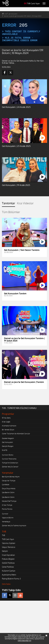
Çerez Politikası (8, 567)
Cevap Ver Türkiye (9, 481)
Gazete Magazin (8, 438)
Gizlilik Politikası (8, 563)
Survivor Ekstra (8, 455)
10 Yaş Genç (6, 418)
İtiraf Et (5, 450)
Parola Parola (7, 509)
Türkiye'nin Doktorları (10, 463)
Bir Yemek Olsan (8, 430)
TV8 (3, 535)
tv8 (5, 14)
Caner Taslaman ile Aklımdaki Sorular (16, 434)
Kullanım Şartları (9, 571)
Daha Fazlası (6, 584)
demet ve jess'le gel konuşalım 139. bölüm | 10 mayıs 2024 (23, 16)
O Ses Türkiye (7, 505)
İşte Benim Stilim (8, 492)
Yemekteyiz (6, 522)
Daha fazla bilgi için (24, 641)
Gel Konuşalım (7, 442)
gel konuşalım (13, 14)
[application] (24, 32)
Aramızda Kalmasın (9, 426)
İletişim (5, 551)
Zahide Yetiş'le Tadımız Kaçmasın (14, 525)
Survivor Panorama (9, 459)
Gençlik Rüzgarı (8, 446)
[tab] (8, 204)
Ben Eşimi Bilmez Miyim (11, 477)
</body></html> (0, 602)
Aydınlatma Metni (9, 575)
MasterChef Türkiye (9, 501)
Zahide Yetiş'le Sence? (10, 467)
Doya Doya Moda (9, 488)
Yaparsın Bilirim (8, 518)
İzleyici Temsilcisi (9, 547)
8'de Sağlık (6, 422)
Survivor (5, 514)
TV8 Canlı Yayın (32, 3)
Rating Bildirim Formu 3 (11, 579)
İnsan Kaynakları (8, 555)
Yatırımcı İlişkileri (9, 543)
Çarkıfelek (6, 485)
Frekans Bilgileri (8, 559)
